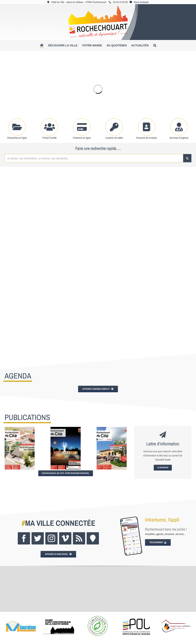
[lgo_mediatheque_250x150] (20, 616)
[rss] (79, 538)
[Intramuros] (93, 538)
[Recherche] (187, 158)
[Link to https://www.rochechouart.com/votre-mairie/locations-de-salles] (114, 127)
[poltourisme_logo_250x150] (98, 616)
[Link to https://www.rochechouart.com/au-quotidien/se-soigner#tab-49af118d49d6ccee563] (179, 127)
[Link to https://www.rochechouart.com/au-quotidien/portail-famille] (49, 127)
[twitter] (38, 538)
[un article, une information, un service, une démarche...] (94, 158)
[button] (155, 45)
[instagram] (51, 538)
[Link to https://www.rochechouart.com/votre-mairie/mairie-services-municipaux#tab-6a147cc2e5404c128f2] (147, 127)
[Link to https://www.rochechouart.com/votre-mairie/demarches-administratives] (17, 127)
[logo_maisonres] (175, 616)
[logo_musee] (59, 616)
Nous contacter (141, 2)
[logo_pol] (136, 616)
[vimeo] (65, 538)
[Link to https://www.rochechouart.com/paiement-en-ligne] (82, 127)
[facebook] (24, 538)
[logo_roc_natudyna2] (98, 7)
